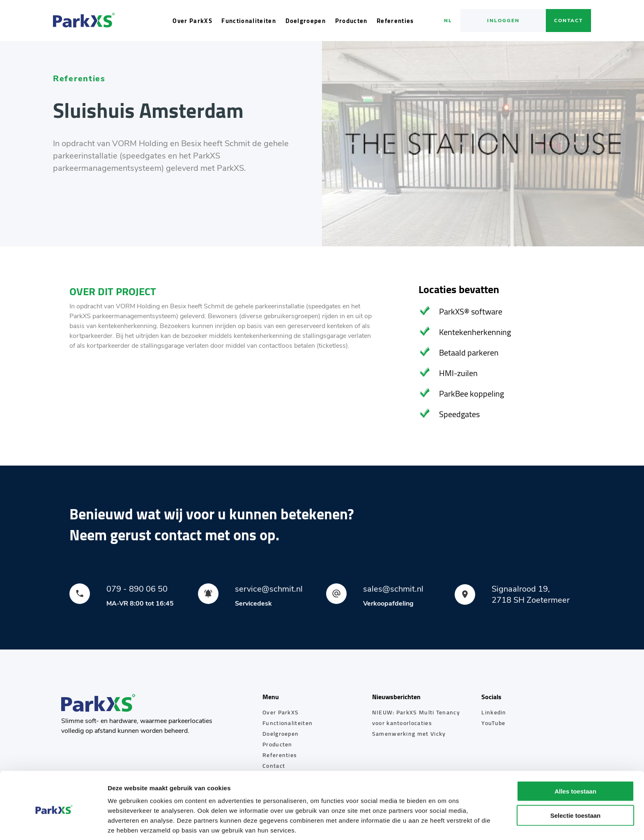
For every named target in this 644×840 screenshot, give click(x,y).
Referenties (395, 21)
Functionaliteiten (249, 21)
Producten (351, 21)
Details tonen (444, 824)
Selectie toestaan (576, 782)
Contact (568, 21)
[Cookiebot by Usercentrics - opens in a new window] (53, 824)
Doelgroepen (306, 21)
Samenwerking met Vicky (409, 734)
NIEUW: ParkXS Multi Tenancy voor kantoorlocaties (416, 718)
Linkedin (494, 712)
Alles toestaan (575, 758)
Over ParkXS (192, 21)
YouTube (493, 723)
